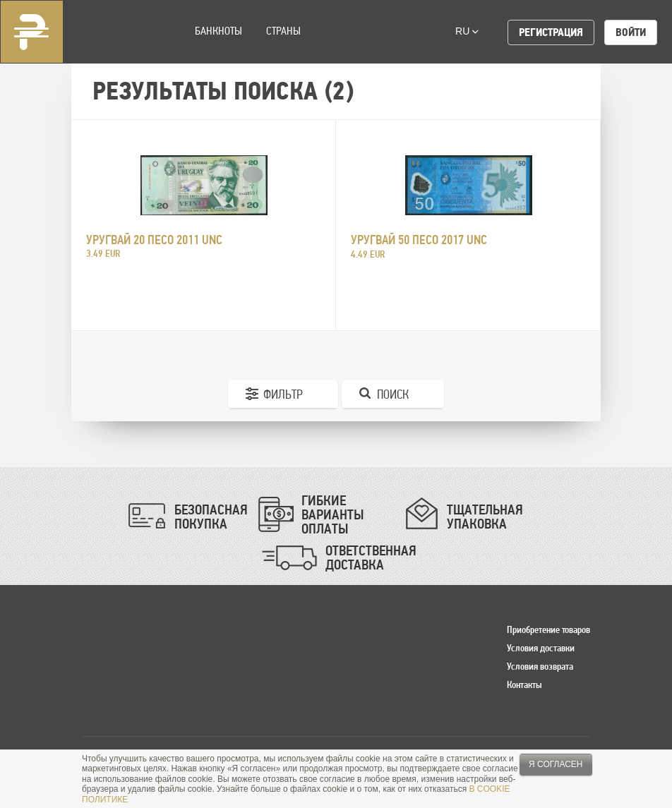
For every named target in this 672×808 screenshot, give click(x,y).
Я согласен (556, 764)
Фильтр (283, 394)
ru (467, 31)
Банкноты (218, 31)
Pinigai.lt (32, 32)
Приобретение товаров (548, 629)
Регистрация (551, 32)
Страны (283, 31)
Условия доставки (541, 648)
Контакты (524, 685)
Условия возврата (540, 666)
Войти (631, 32)
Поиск (393, 394)
